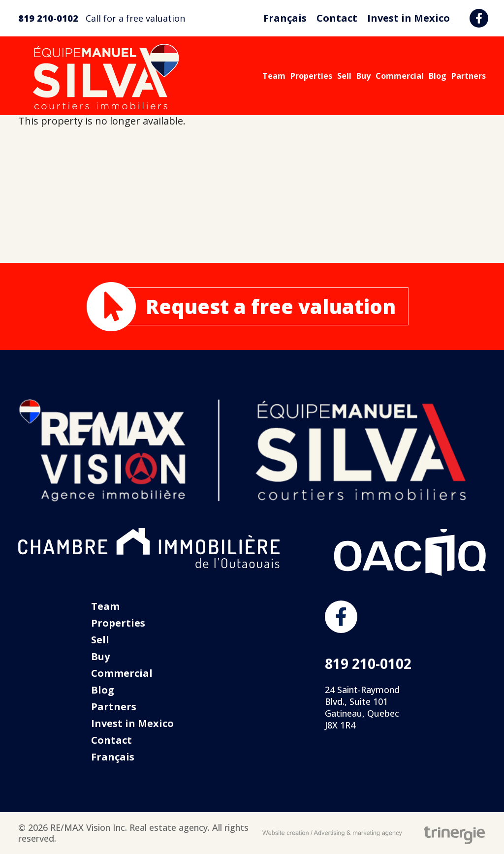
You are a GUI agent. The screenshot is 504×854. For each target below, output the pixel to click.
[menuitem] (285, 18)
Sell (344, 76)
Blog (438, 76)
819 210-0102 (48, 18)
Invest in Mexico (409, 18)
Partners (469, 76)
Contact (337, 18)
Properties (311, 76)
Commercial (400, 76)
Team (274, 76)
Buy (363, 76)
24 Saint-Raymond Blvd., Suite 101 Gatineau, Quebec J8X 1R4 (362, 707)
